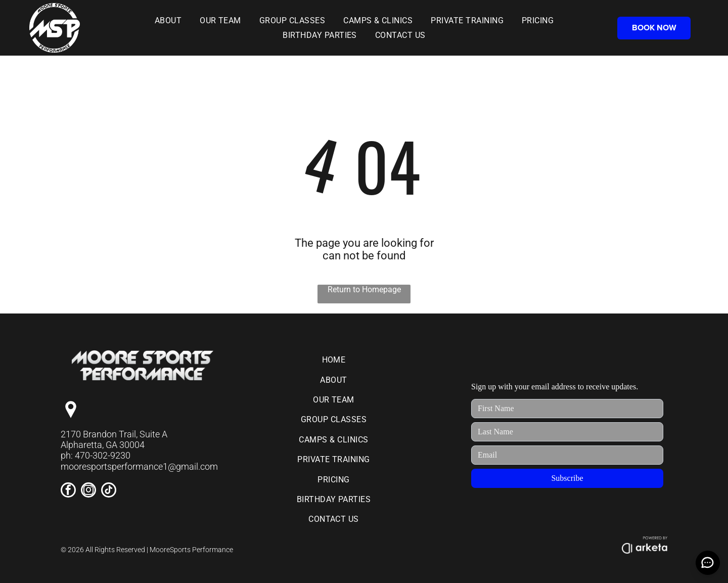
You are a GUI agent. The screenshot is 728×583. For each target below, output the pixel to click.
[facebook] (68, 491)
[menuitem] (168, 20)
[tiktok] (109, 491)
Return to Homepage (364, 289)
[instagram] (88, 491)
